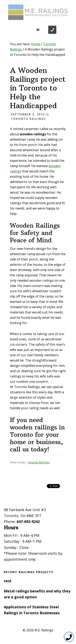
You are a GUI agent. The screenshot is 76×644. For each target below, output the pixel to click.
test (8, 581)
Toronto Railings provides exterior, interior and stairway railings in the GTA (38, 12)
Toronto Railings (38, 462)
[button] (38, 30)
